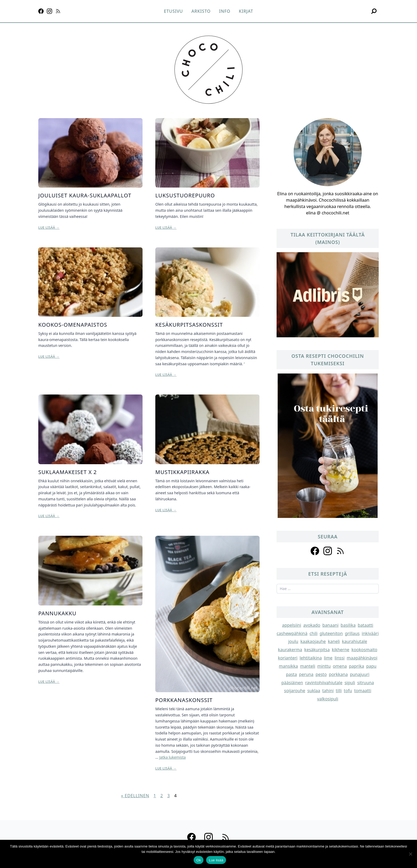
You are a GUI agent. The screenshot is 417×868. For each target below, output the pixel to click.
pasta (291, 674)
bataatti (365, 625)
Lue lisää (216, 860)
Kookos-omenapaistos (73, 325)
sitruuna (366, 683)
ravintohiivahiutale (324, 683)
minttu (324, 666)
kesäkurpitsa (317, 650)
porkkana (338, 674)
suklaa (314, 691)
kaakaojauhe (313, 641)
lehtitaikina (311, 658)
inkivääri (370, 633)
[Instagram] (49, 11)
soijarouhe (295, 691)
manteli (308, 666)
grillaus (352, 633)
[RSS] (58, 11)
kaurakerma (290, 650)
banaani (330, 625)
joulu (293, 641)
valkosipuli (328, 699)
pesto (321, 674)
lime (328, 658)
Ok (199, 860)
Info (225, 11)
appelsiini (292, 625)
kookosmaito (364, 650)
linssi (340, 658)
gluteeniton (331, 633)
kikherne (341, 650)
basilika (348, 625)
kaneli (334, 641)
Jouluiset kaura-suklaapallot (85, 195)
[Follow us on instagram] (328, 551)
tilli (339, 691)
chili (314, 633)
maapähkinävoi (362, 658)
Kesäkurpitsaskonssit (189, 325)
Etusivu (173, 11)
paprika (356, 666)
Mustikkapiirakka (182, 472)
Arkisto (201, 11)
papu (371, 666)
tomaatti (363, 691)
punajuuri (360, 674)
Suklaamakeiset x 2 (68, 472)
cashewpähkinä (292, 633)
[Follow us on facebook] (315, 551)
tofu (348, 691)
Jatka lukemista (173, 757)
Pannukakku (57, 613)
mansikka (289, 666)
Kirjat (246, 11)
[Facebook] (41, 11)
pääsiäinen (292, 683)
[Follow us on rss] (340, 551)
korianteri (288, 658)
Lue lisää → (49, 228)
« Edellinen (135, 796)
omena (340, 666)
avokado (312, 625)
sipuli (350, 683)
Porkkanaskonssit (184, 700)
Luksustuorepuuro (185, 195)
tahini (328, 691)
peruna (306, 674)
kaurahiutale (355, 641)
